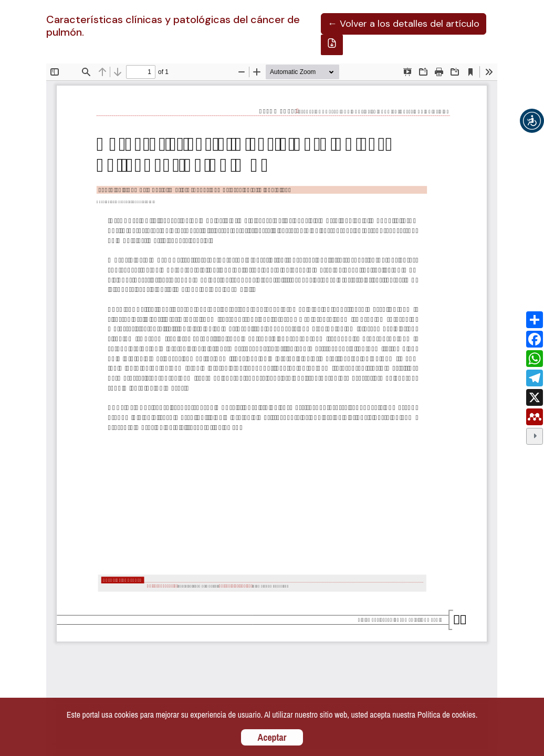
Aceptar (272, 737)
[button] (532, 121)
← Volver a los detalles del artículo (404, 24)
